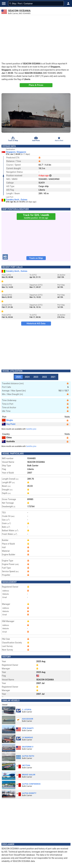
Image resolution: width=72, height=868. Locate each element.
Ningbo (7, 420)
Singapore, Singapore (16, 152)
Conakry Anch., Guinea (17, 200)
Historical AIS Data (36, 323)
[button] (68, 3)
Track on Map (36, 258)
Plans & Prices (36, 85)
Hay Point (9, 424)
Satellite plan (31, 429)
